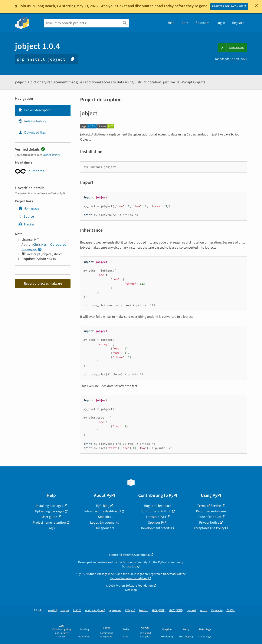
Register (238, 23)
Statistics (104, 517)
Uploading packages (49, 511)
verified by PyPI (51, 155)
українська (115, 611)
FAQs (51, 528)
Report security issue (211, 511)
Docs (185, 23)
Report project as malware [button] (43, 284)
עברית (204, 611)
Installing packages (49, 506)
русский (191, 611)
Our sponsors (104, 528)
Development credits (156, 528)
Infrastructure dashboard (103, 511)
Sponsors (202, 23)
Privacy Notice (209, 523)
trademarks (170, 574)
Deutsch (144, 611)
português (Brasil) (95, 611)
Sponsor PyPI (158, 523)
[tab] (43, 110)
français (65, 611)
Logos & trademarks (104, 523)
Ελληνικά (130, 611)
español (52, 611)
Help (171, 23)
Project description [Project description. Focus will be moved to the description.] (35, 110)
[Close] (256, 6)
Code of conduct (209, 517)
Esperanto (217, 611)
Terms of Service (209, 506)
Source (26, 217)
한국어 (231, 611)
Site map (131, 590)
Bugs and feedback (158, 506)
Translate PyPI (156, 517)
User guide (49, 517)
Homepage (29, 208)
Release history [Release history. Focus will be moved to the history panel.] (32, 121)
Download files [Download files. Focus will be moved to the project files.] (32, 133)
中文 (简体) (159, 611)
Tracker (26, 224)
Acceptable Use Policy (209, 528)
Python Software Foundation (129, 578)
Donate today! (131, 566)
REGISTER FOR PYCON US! (228, 6)
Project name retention (49, 523)
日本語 (77, 611)
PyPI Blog (103, 506)
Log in (221, 23)
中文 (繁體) (176, 611)
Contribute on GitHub (156, 511)
